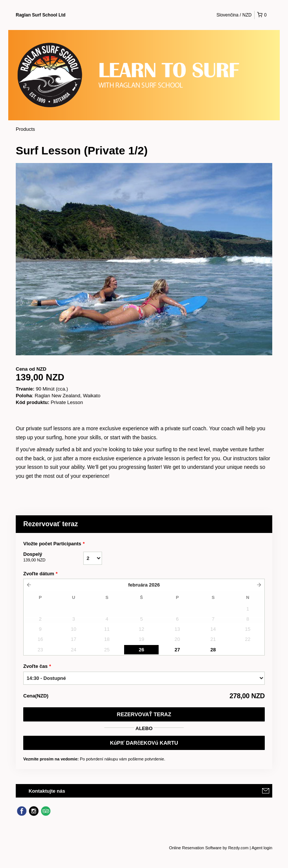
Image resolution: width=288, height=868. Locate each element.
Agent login (262, 848)
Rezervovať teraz (144, 714)
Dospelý (53, 557)
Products (25, 129)
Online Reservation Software (195, 848)
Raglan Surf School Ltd (41, 15)
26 (141, 650)
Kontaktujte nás (47, 791)
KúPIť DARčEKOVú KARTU (144, 743)
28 (213, 650)
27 (177, 650)
